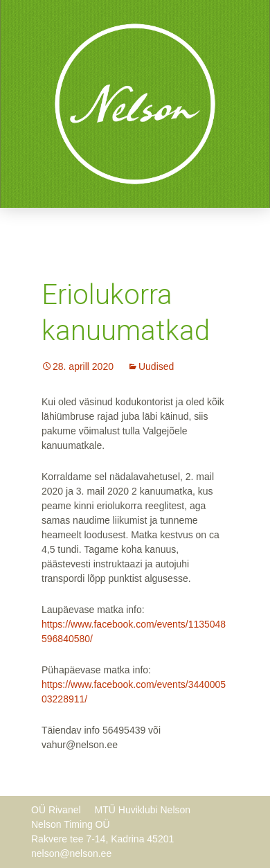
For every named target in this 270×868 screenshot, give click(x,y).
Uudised (156, 366)
